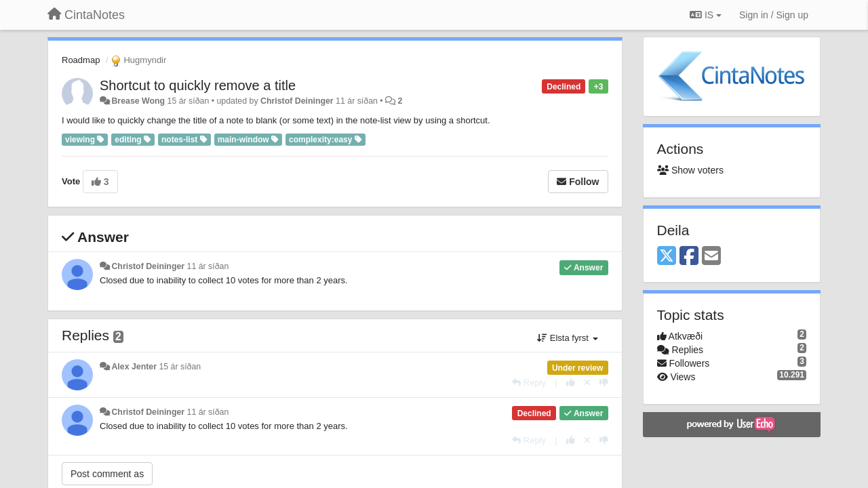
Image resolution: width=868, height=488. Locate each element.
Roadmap (81, 60)
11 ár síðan (208, 266)
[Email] (711, 257)
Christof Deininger (297, 101)
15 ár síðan (180, 367)
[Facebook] (689, 257)
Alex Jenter (134, 367)
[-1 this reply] (604, 383)
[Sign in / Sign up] (774, 15)
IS (706, 15)
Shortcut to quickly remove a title (198, 85)
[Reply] (529, 383)
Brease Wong (138, 101)
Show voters (690, 170)
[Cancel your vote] (587, 383)
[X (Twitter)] (667, 257)
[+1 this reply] (571, 383)
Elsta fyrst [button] (567, 338)
